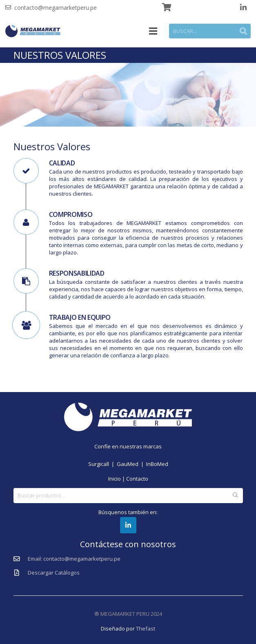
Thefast (146, 628)
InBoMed (157, 464)
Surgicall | (102, 464)
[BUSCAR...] (210, 31)
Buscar (235, 495)
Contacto (137, 479)
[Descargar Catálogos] (21, 573)
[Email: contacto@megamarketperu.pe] (21, 559)
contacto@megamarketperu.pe (56, 8)
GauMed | (131, 464)
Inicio (115, 479)
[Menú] (153, 31)
